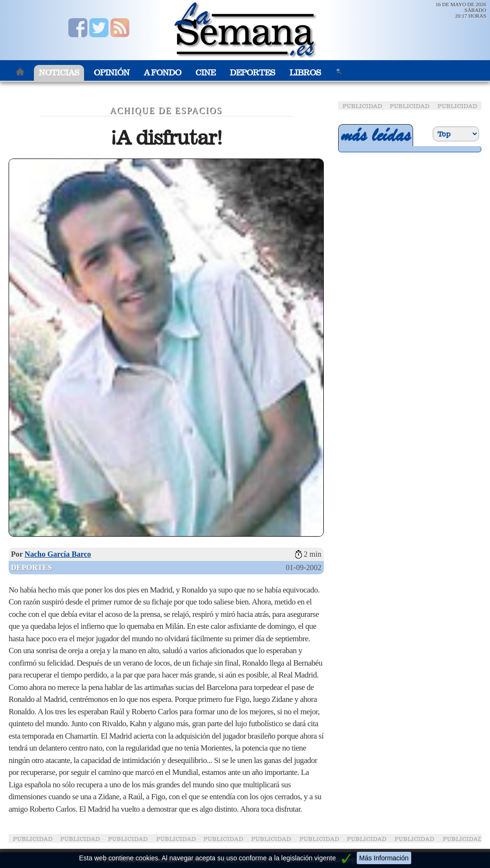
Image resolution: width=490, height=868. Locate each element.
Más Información (384, 858)
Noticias (59, 73)
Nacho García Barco (58, 554)
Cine (205, 73)
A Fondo (162, 73)
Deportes (252, 73)
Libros (305, 73)
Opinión (112, 73)
